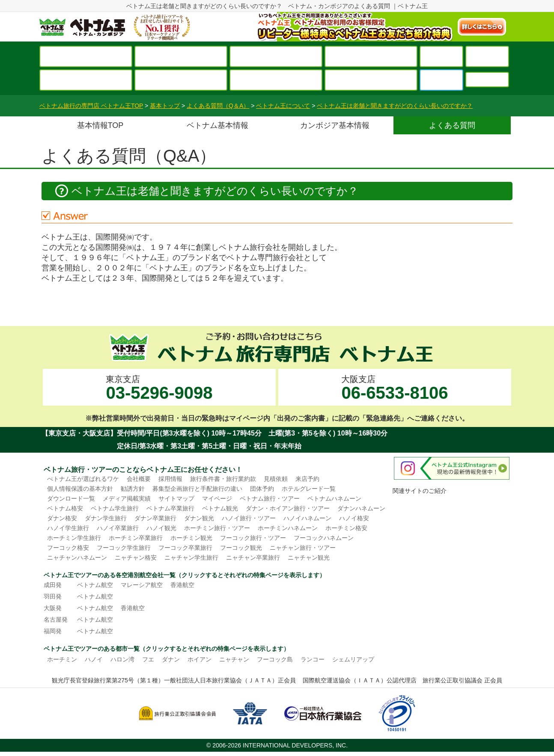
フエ (148, 659)
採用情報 (170, 479)
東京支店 (159, 388)
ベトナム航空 (95, 585)
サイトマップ (176, 498)
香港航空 (182, 585)
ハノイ (94, 659)
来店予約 (307, 479)
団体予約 (262, 489)
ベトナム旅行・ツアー (270, 498)
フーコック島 (275, 659)
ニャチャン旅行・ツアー (303, 548)
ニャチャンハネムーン (77, 557)
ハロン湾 (122, 659)
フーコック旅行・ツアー (253, 538)
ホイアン (200, 659)
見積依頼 (276, 479)
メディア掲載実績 (127, 498)
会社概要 (139, 479)
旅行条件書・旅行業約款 (223, 479)
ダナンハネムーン (361, 508)
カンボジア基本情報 (335, 125)
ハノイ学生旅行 (68, 528)
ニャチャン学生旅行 (191, 557)
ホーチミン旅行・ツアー (217, 528)
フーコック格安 (68, 548)
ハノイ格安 (354, 518)
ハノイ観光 (161, 528)
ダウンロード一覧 (71, 498)
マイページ (217, 498)
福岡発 (53, 631)
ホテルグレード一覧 (309, 489)
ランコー (313, 659)
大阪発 (53, 608)
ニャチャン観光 (309, 557)
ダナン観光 (199, 518)
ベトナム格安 (65, 508)
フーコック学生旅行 (124, 548)
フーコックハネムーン (324, 538)
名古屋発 (56, 620)
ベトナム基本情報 (217, 125)
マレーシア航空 (142, 585)
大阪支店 (395, 388)
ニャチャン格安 (136, 557)
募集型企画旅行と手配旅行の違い (197, 489)
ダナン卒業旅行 (155, 518)
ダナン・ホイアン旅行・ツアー (288, 508)
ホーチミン (62, 659)
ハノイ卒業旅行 (118, 528)
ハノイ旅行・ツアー (249, 518)
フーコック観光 (241, 548)
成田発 (53, 585)
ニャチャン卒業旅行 (253, 557)
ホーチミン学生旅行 (74, 538)
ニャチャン (234, 659)
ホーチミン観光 (191, 538)
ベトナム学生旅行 (115, 508)
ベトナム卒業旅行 (170, 508)
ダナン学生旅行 (106, 518)
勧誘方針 (133, 489)
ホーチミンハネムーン (288, 528)
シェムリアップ (353, 659)
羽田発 (53, 596)
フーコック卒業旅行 (185, 548)
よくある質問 (452, 125)
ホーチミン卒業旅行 (136, 538)
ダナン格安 (62, 518)
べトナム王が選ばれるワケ (83, 479)
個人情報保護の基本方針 (80, 489)
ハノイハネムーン (307, 518)
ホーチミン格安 (346, 528)
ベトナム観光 (220, 508)
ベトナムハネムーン (334, 498)
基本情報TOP (100, 125)
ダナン (171, 659)
